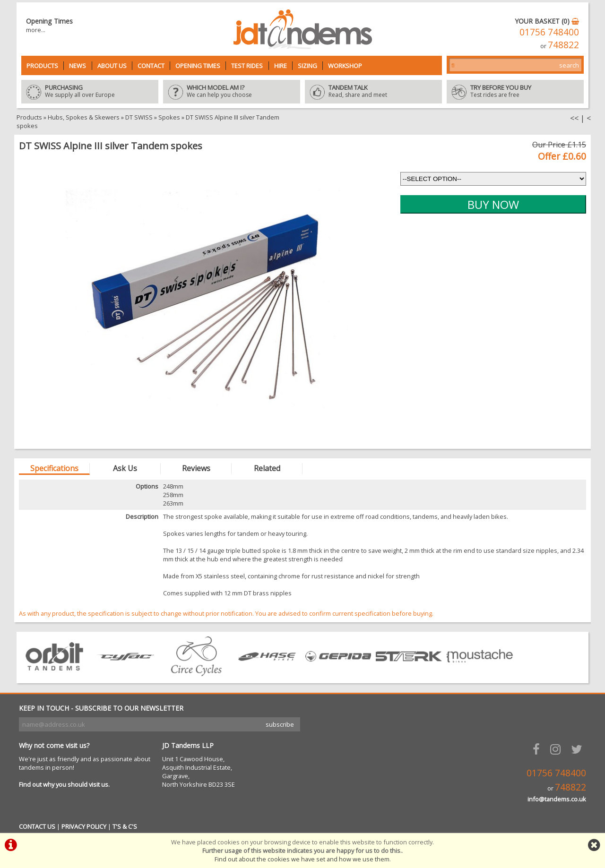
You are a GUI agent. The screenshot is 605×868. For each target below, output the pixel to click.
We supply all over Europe (90, 92)
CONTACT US (37, 826)
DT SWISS (139, 117)
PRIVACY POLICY (84, 826)
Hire (281, 66)
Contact (151, 66)
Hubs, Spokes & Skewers (84, 117)
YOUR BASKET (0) (547, 21)
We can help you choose (232, 92)
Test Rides (247, 66)
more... (36, 30)
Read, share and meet (373, 92)
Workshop (345, 66)
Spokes (169, 117)
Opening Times (198, 66)
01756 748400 (549, 32)
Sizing (307, 66)
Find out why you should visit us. (64, 784)
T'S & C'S (125, 826)
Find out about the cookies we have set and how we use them (302, 859)
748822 (563, 45)
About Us (112, 66)
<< (574, 118)
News (78, 66)
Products (42, 66)
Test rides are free (515, 92)
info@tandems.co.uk (557, 799)
